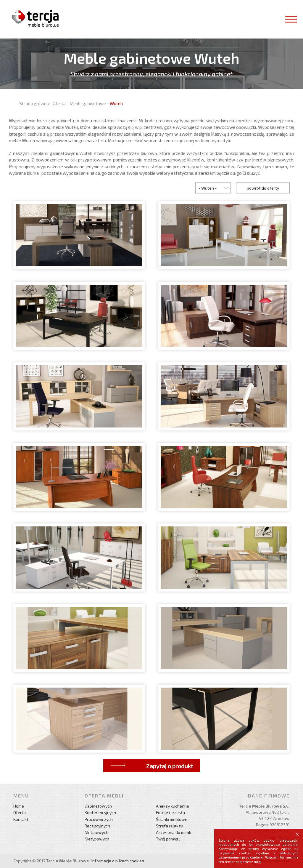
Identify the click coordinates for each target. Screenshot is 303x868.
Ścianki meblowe (172, 819)
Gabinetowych (98, 806)
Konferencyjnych (100, 812)
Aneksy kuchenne (173, 806)
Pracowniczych (99, 819)
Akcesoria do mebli (174, 832)
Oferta (59, 103)
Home (19, 806)
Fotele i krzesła (170, 812)
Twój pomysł (168, 839)
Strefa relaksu (170, 826)
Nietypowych (97, 839)
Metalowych (96, 832)
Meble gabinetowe (88, 103)
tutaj (258, 861)
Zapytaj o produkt (170, 766)
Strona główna (34, 103)
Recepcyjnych (97, 826)
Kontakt (21, 819)
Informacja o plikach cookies (118, 861)
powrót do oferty (263, 188)
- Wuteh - (208, 188)
